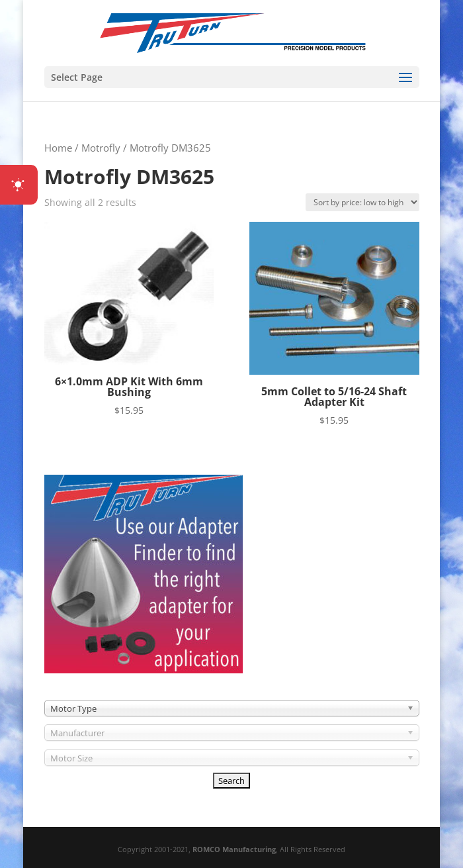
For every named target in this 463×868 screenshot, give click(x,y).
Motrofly (101, 148)
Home (58, 148)
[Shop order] (362, 202)
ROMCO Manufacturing (234, 849)
